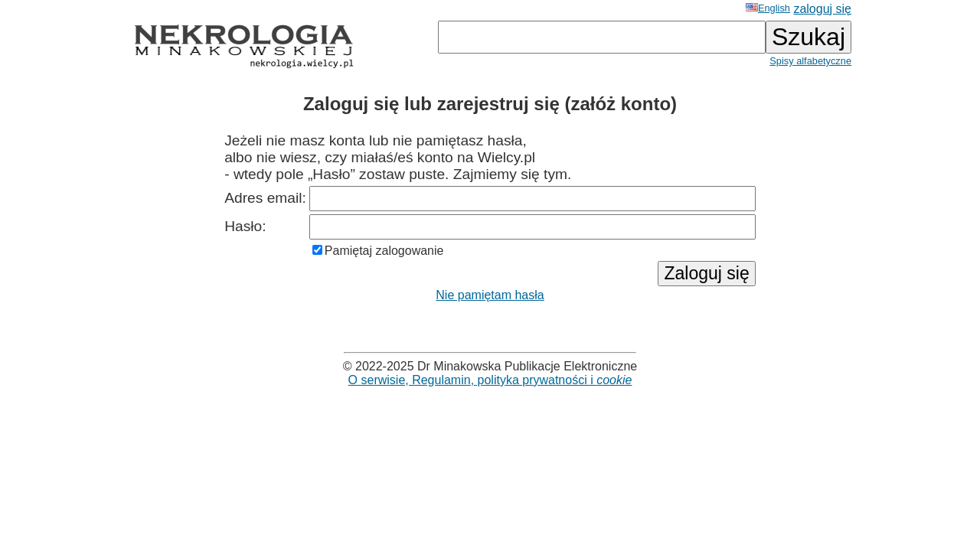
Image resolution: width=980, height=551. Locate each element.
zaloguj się (822, 9)
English (768, 8)
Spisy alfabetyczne (810, 61)
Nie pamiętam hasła (490, 295)
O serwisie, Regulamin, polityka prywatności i (490, 380)
